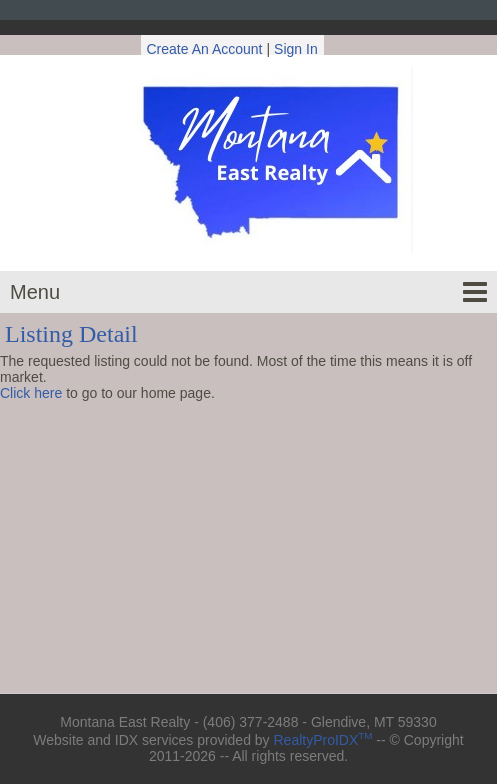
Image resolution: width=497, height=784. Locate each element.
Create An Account (205, 49)
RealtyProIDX (322, 740)
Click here (31, 393)
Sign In (296, 49)
